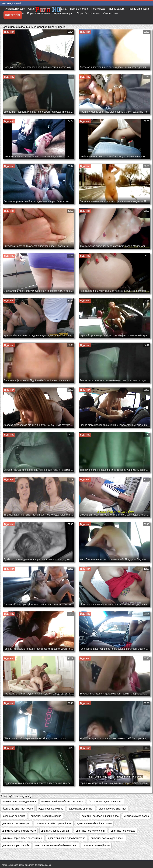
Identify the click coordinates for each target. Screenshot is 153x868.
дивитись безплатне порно (46, 816)
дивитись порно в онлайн (56, 831)
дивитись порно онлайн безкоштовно (56, 845)
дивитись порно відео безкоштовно (22, 838)
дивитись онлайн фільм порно (94, 823)
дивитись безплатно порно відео (100, 816)
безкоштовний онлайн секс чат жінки (62, 801)
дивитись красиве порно (16, 823)
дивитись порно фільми (96, 845)
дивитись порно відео (123, 831)
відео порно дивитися (81, 809)
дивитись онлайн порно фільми (54, 823)
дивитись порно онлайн (16, 845)
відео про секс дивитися (113, 809)
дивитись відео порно (136, 816)
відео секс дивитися (14, 816)
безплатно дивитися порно (18, 809)
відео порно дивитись (51, 809)
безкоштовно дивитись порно (105, 801)
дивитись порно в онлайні (91, 831)
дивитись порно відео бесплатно (67, 838)
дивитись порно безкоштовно (19, 831)
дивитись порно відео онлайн (108, 838)
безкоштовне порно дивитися (19, 801)
